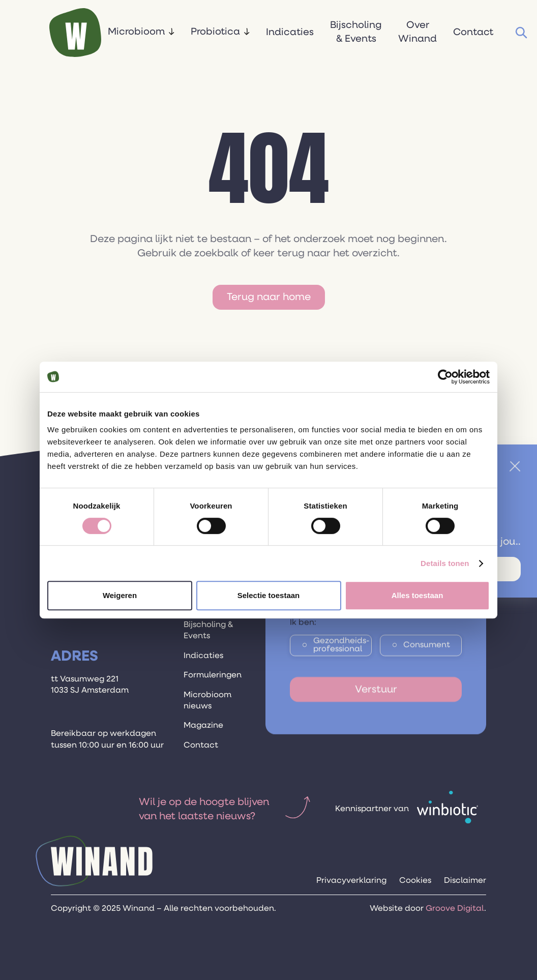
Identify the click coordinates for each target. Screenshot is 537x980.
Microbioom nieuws (207, 701)
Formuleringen (213, 675)
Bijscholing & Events (356, 32)
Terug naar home (269, 297)
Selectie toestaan (269, 595)
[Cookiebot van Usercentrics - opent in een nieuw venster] (445, 377)
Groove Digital (455, 909)
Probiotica (215, 32)
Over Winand (417, 32)
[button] (141, 33)
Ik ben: (303, 631)
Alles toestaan (417, 595)
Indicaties (290, 32)
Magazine (203, 726)
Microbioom (136, 32)
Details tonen (445, 563)
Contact (473, 32)
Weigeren (120, 595)
